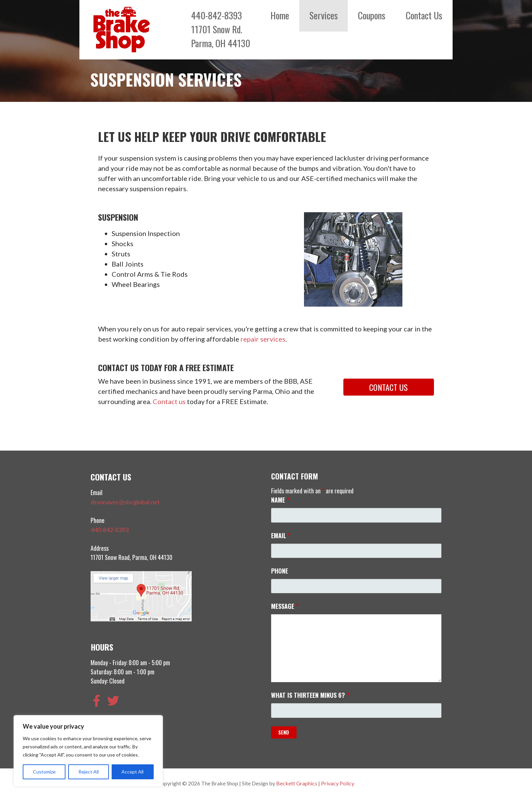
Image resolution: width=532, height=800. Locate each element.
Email (281, 535)
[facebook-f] (98, 701)
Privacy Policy (338, 783)
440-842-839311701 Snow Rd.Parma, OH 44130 (221, 29)
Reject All (89, 772)
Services (324, 15)
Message (285, 606)
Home (280, 15)
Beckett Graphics (297, 783)
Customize (44, 772)
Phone (280, 571)
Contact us (169, 401)
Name (280, 500)
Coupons (372, 15)
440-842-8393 (110, 530)
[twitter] (115, 701)
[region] (88, 751)
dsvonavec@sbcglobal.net (125, 502)
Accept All (132, 772)
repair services (263, 339)
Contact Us (424, 15)
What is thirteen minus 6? (310, 695)
